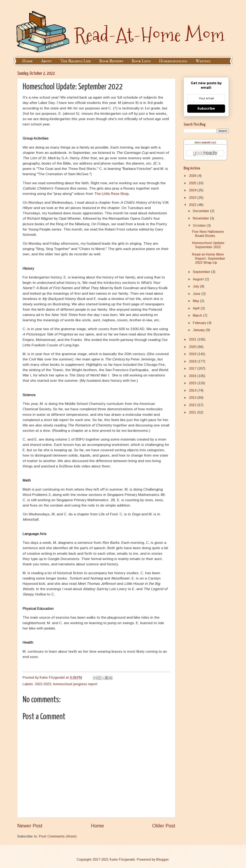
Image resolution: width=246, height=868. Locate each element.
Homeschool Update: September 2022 (209, 245)
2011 (193, 412)
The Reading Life (76, 61)
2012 (193, 405)
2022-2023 (43, 684)
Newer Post (30, 826)
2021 (193, 339)
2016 (193, 376)
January (199, 330)
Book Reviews (111, 61)
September (202, 272)
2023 (193, 198)
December (201, 211)
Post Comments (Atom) (58, 836)
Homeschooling (173, 61)
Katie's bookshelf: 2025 (205, 143)
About (47, 61)
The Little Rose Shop (111, 194)
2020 (193, 347)
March (198, 315)
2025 (193, 183)
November (201, 218)
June (197, 294)
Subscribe (206, 108)
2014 (193, 390)
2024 (193, 190)
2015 (193, 383)
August (199, 279)
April (197, 308)
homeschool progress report (75, 684)
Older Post (164, 826)
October (200, 226)
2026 (193, 176)
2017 (193, 369)
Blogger (162, 859)
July (196, 286)
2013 (193, 398)
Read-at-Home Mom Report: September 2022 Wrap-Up (209, 258)
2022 (193, 205)
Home (27, 61)
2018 (193, 361)
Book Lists (141, 61)
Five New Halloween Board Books (208, 234)
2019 (193, 354)
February (200, 323)
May (196, 301)
